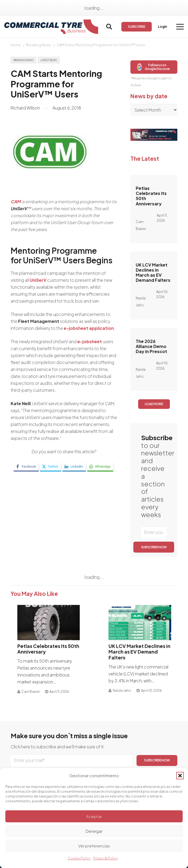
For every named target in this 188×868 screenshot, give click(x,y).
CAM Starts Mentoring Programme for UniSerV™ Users (101, 45)
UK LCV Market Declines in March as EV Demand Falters (153, 273)
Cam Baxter (31, 692)
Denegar (94, 831)
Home (16, 45)
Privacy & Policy (105, 858)
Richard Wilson (25, 108)
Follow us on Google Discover (153, 67)
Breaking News (39, 45)
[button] (180, 776)
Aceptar (94, 816)
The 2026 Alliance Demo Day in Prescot (151, 347)
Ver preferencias (94, 846)
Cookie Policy (79, 858)
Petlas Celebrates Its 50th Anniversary (151, 196)
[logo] (51, 27)
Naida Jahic (122, 691)
